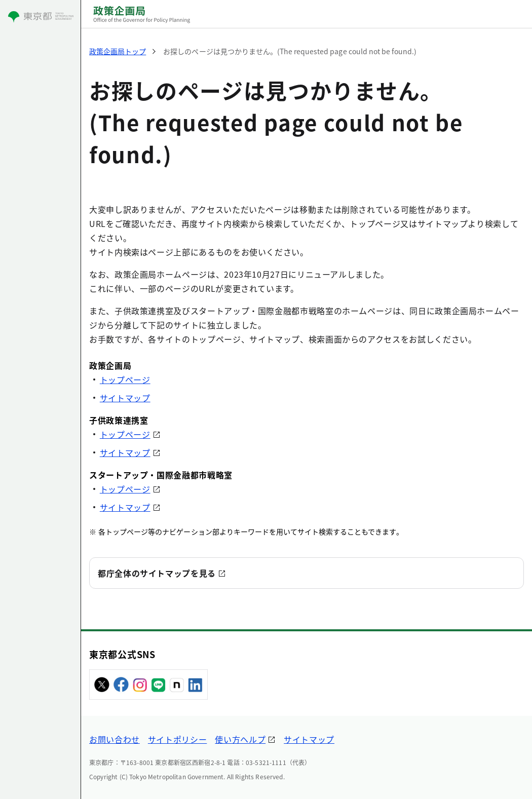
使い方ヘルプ (240, 739)
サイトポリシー (177, 739)
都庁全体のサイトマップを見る (157, 573)
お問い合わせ (115, 739)
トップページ (125, 379)
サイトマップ (125, 398)
